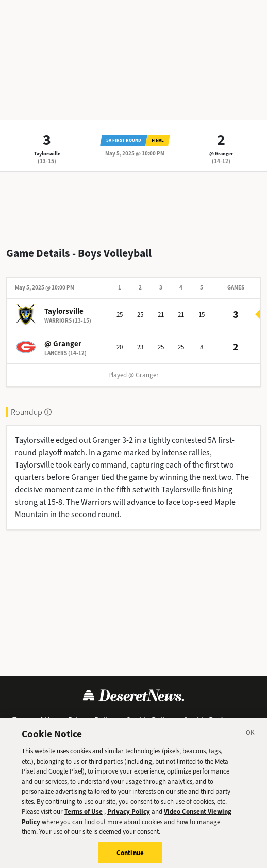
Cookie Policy (149, 720)
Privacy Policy (91, 720)
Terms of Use (35, 720)
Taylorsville (47, 154)
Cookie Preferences (217, 720)
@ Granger (221, 154)
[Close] (251, 740)
